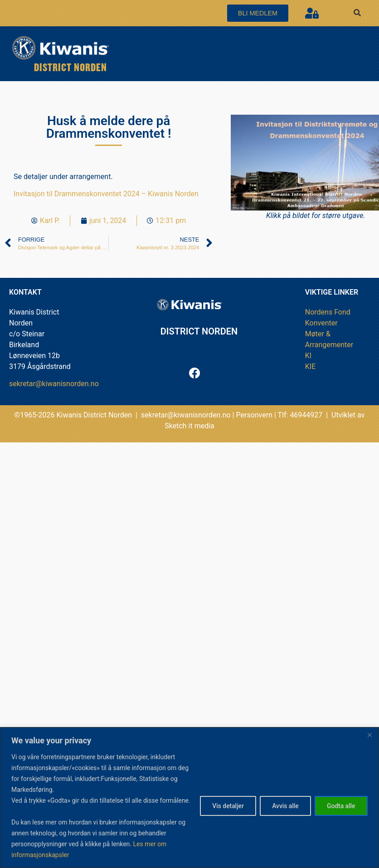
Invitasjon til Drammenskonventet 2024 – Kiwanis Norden (106, 194)
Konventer (321, 323)
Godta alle (340, 800)
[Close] (369, 724)
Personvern (254, 415)
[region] (189, 792)
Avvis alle (282, 800)
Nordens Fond (328, 312)
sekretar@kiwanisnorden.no (54, 384)
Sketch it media (189, 426)
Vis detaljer (223, 800)
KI (308, 356)
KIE (310, 366)
